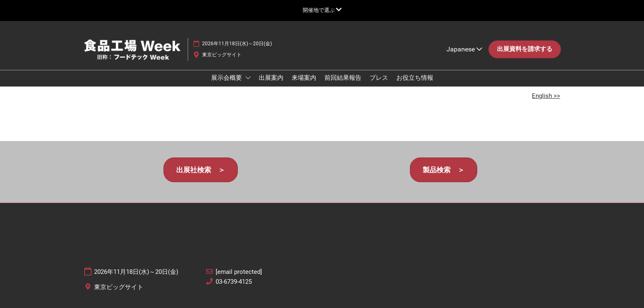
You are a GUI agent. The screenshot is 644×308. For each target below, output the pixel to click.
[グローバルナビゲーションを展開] (322, 10)
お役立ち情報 (415, 78)
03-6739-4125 (234, 282)
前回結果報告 (343, 78)
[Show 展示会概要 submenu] (248, 78)
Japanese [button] (464, 49)
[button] (525, 49)
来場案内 (304, 78)
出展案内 (271, 78)
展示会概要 (227, 78)
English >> (546, 96)
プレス (379, 78)
